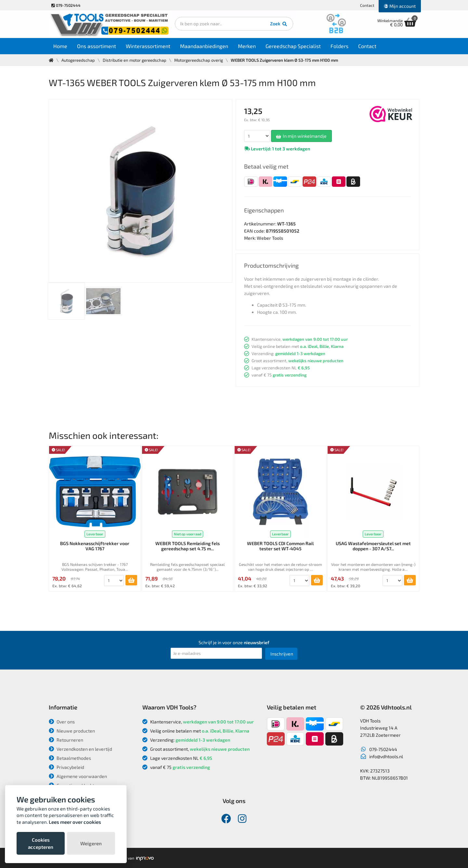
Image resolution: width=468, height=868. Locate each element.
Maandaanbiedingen (204, 46)
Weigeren (91, 843)
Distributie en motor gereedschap (135, 60)
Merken (247, 46)
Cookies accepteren (41, 843)
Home (61, 46)
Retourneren (66, 740)
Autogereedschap (78, 60)
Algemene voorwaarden (78, 776)
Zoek (278, 24)
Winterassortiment (148, 46)
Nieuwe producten (72, 731)
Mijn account (400, 6)
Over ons (62, 722)
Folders (340, 46)
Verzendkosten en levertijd (80, 749)
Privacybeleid (66, 767)
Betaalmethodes (70, 758)
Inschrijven (282, 654)
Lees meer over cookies (75, 822)
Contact (367, 5)
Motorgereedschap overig (199, 60)
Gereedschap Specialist (293, 46)
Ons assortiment (97, 46)
